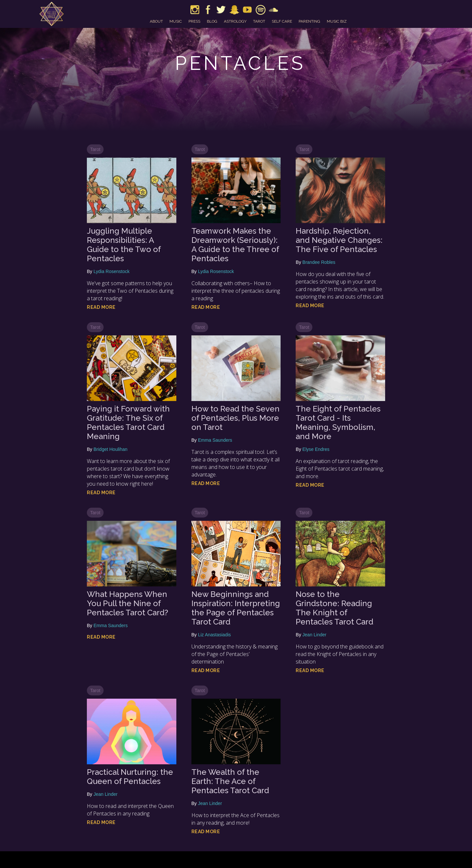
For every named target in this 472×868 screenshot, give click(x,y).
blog (212, 21)
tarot (259, 21)
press (194, 21)
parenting (309, 21)
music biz (337, 21)
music (176, 21)
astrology (235, 21)
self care (282, 21)
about (156, 21)
